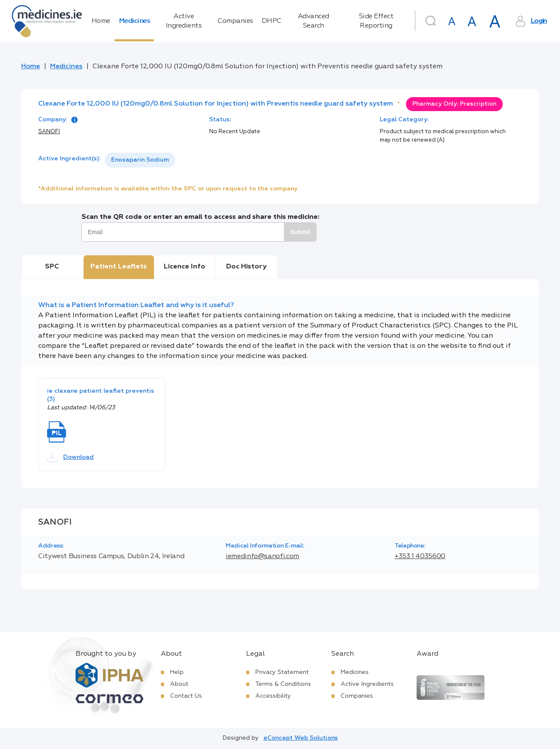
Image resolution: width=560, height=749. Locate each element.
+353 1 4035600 (420, 556)
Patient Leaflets (119, 267)
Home (101, 21)
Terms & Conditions (283, 684)
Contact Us (186, 696)
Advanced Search (314, 21)
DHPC (272, 21)
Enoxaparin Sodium (140, 160)
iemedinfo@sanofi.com (262, 556)
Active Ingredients (184, 21)
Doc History (246, 267)
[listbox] (140, 160)
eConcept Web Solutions (301, 738)
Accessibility (273, 696)
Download (70, 457)
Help (177, 672)
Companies (235, 21)
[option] (140, 160)
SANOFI (49, 132)
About (179, 684)
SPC (52, 267)
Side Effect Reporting (376, 21)
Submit (300, 232)
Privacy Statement (282, 672)
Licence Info (185, 267)
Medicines (134, 21)
